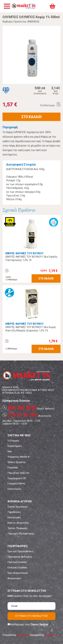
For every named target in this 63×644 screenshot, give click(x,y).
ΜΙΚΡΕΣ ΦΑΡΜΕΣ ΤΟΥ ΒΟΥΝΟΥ (24, 253)
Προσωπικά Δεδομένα (20, 557)
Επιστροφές (14, 517)
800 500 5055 (19, 408)
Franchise (13, 468)
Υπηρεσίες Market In (19, 457)
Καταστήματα (15, 446)
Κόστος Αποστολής (18, 523)
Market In (24, 6)
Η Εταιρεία (13, 441)
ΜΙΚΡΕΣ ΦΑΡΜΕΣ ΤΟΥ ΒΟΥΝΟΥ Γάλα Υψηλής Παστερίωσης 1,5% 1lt (31, 258)
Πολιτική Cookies (17, 562)
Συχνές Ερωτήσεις (18, 507)
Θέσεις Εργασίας (17, 462)
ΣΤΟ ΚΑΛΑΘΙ (32, 117)
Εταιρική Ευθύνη (16, 484)
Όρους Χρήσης (40, 624)
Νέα (10, 451)
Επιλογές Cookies (17, 568)
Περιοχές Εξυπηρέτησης (21, 534)
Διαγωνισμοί (14, 578)
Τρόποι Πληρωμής (17, 528)
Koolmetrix (51, 635)
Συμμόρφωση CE (17, 478)
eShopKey (23, 635)
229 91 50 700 (20, 415)
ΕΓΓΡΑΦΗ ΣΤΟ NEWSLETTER (32, 616)
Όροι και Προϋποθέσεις (20, 551)
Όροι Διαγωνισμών (18, 573)
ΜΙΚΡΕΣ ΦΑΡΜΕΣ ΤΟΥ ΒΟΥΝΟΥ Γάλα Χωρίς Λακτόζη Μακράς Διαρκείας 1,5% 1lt (31, 329)
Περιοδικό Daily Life (18, 473)
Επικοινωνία (14, 489)
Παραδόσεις (14, 512)
